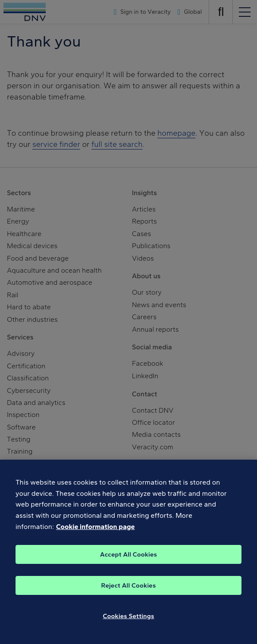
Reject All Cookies (129, 594)
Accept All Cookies (128, 563)
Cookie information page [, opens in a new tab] (96, 535)
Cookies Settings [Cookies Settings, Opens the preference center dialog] (129, 624)
